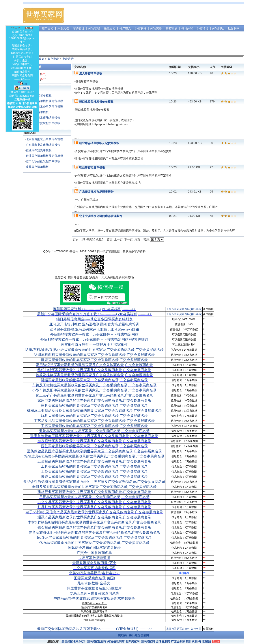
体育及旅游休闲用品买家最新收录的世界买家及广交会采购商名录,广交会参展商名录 (94, 532)
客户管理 (79, 28)
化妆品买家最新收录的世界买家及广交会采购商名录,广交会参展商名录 (94, 543)
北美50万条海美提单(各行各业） (94, 573)
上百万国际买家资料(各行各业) (184, 309)
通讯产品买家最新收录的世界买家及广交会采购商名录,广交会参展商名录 (94, 517)
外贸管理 (94, 28)
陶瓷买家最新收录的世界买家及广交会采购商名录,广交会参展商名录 (94, 477)
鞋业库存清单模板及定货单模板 (99, 143)
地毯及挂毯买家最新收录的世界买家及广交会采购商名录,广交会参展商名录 (94, 375)
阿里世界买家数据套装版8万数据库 (94, 588)
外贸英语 (156, 28)
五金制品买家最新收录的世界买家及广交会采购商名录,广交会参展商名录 (94, 461)
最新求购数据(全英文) (94, 583)
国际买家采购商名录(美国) (94, 578)
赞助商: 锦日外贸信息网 (133, 635)
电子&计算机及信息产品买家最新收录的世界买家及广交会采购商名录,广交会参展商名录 (94, 512)
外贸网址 (218, 28)
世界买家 (234, 28)
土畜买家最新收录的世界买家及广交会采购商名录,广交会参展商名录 (94, 471)
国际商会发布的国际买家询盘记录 (94, 548)
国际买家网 (148, 641)
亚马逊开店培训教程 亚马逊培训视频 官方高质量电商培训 (94, 324)
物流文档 (110, 28)
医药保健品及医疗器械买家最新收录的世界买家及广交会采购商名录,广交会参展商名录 (94, 451)
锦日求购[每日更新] (198, 641)
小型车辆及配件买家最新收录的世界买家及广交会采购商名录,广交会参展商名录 (94, 390)
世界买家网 (132, 641)
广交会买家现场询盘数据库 (94, 568)
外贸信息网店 (116, 641)
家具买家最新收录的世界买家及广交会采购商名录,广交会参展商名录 (94, 405)
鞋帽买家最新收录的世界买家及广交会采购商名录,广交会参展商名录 (94, 380)
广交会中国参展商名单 (94, 553)
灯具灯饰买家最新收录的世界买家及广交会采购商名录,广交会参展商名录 (94, 507)
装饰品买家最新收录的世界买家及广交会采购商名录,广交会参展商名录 (94, 431)
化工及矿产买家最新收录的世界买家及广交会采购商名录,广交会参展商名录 (94, 395)
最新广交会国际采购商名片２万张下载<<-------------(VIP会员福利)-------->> (94, 314)
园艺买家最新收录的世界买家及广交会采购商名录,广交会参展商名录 (94, 446)
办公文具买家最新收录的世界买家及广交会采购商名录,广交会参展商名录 (94, 502)
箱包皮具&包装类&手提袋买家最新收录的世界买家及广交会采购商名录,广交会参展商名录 (94, 456)
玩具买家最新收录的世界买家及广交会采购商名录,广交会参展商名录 (94, 416)
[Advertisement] (164, 15)
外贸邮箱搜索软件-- (94, 334)
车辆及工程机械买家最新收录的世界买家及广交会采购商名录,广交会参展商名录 (94, 385)
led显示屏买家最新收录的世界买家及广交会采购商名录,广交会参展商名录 (94, 537)
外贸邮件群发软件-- (94, 345)
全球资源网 (163, 641)
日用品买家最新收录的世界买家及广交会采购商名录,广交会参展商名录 (94, 497)
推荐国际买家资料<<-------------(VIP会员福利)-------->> (94, 309)
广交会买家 (178, 641)
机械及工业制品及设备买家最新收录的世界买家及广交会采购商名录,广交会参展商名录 (94, 411)
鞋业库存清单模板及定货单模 (44, 101)
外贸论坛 (203, 28)
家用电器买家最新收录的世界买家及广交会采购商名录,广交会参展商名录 (94, 400)
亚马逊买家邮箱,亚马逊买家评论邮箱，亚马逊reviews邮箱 (94, 329)
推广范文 (125, 28)
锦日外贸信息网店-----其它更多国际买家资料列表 (94, 319)
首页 (41, 59)
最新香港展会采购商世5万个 (94, 563)
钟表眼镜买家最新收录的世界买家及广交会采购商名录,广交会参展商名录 (94, 441)
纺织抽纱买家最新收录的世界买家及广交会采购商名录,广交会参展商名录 (94, 370)
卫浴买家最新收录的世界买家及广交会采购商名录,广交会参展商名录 (94, 426)
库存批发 (172, 28)
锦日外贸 (187, 28)
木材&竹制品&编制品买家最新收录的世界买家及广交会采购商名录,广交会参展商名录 (94, 522)
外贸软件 (141, 28)
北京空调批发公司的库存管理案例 (101, 216)
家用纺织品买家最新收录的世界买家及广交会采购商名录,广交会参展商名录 (94, 365)
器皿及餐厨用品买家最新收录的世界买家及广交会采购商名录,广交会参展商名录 (94, 487)
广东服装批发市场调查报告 (43, 118)
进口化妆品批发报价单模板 (43, 123)
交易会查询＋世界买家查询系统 (94, 593)
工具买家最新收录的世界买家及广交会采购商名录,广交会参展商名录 (94, 466)
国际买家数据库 (96, 641)
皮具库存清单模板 (37, 167)
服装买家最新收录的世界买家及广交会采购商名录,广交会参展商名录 (94, 360)
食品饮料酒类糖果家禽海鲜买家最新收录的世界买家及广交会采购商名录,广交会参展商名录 (94, 482)
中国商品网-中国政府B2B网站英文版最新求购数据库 (94, 598)
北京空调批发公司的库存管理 (44, 107)
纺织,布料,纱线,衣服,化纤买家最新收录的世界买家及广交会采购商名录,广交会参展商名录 (94, 350)
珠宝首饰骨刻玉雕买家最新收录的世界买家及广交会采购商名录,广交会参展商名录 (94, 436)
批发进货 (68, 59)
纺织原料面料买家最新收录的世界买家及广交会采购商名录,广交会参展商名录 (94, 355)
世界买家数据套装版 (94, 558)
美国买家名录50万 (73, 641)
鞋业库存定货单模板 (39, 150)
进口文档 (48, 28)
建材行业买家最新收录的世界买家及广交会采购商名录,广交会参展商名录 (94, 492)
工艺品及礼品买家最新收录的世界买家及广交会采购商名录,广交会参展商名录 (94, 421)
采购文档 (63, 28)
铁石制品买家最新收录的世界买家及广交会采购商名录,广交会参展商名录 (94, 527)
